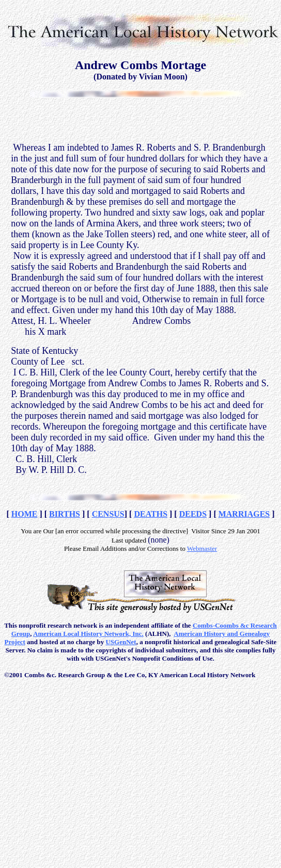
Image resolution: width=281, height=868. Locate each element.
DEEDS (193, 514)
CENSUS (108, 514)
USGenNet (121, 642)
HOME (25, 514)
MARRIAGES (244, 514)
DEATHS (151, 514)
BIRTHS (65, 514)
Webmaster (202, 548)
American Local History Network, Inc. (88, 634)
